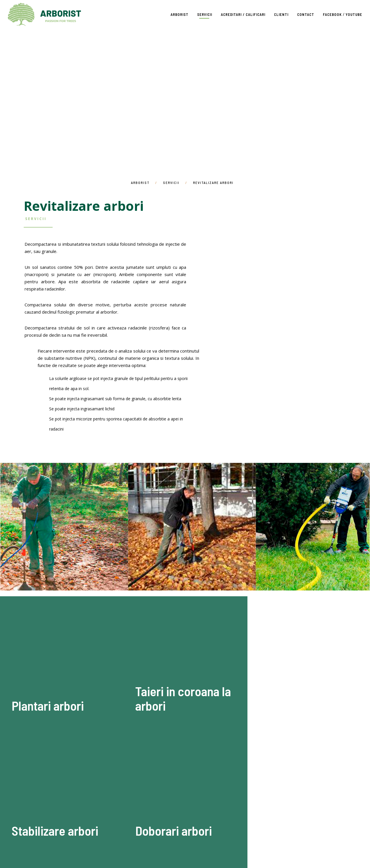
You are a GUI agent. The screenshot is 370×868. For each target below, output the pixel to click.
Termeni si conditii (248, 839)
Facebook (332, 14)
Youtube (354, 14)
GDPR (280, 839)
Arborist (44, 14)
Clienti (281, 14)
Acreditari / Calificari (243, 14)
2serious (199, 853)
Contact (306, 14)
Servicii (205, 14)
